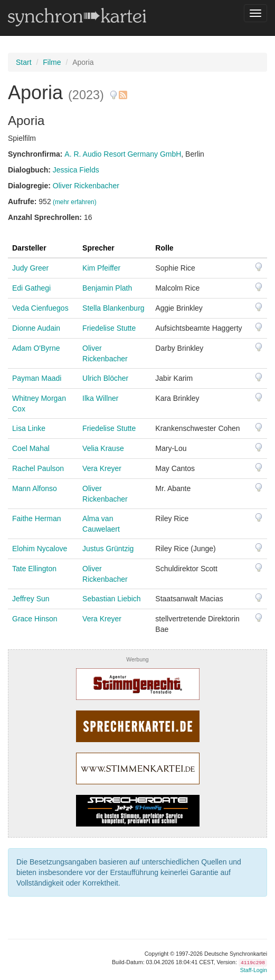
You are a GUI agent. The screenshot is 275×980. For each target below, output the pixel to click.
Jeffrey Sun (31, 599)
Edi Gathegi (31, 288)
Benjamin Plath (107, 288)
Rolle (164, 248)
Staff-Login (254, 970)
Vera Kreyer (102, 468)
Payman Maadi (37, 378)
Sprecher (98, 248)
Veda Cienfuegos (40, 308)
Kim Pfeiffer (101, 268)
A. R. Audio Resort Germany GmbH (123, 154)
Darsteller (29, 248)
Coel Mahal (31, 448)
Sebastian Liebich (112, 599)
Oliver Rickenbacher (86, 186)
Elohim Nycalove (40, 549)
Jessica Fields (76, 170)
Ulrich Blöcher (105, 378)
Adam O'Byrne (36, 348)
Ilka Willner (100, 398)
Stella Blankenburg (113, 308)
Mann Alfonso (35, 488)
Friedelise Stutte (109, 328)
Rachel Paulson (38, 468)
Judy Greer (30, 268)
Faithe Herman (37, 518)
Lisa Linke (29, 428)
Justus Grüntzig (108, 549)
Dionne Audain (36, 328)
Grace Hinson (35, 619)
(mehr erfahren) (75, 202)
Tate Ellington (34, 569)
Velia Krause (103, 448)
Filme (52, 62)
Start (24, 62)
